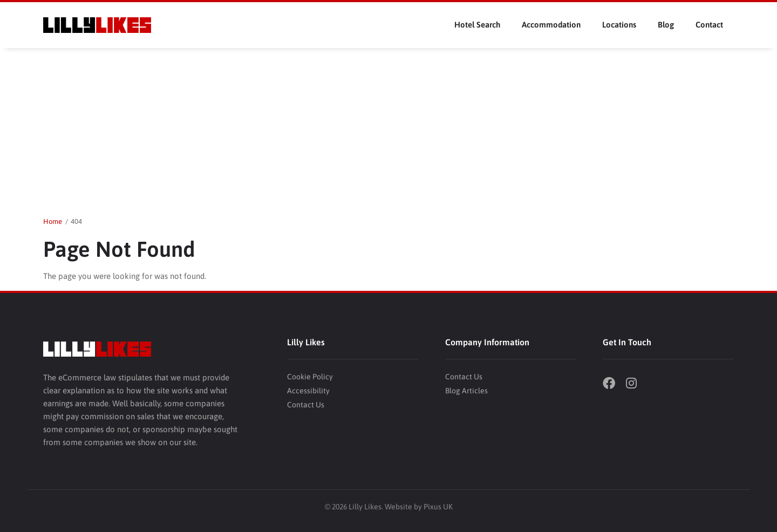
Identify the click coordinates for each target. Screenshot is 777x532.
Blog (666, 25)
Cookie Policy (310, 377)
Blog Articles (466, 391)
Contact (709, 25)
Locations (619, 25)
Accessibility (308, 391)
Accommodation (551, 25)
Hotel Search (477, 25)
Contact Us (306, 405)
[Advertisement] (388, 129)
